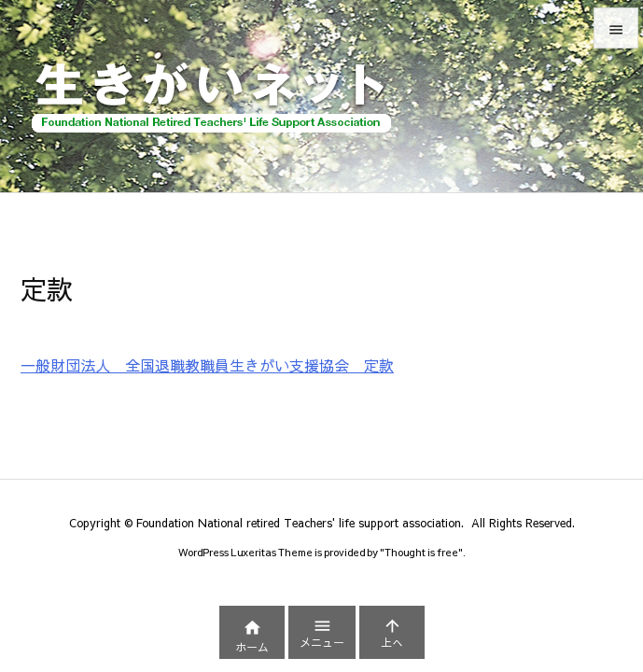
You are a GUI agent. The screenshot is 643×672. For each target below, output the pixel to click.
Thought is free (421, 552)
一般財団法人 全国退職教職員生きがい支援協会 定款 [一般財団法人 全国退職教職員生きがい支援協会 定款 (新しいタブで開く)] (207, 365)
